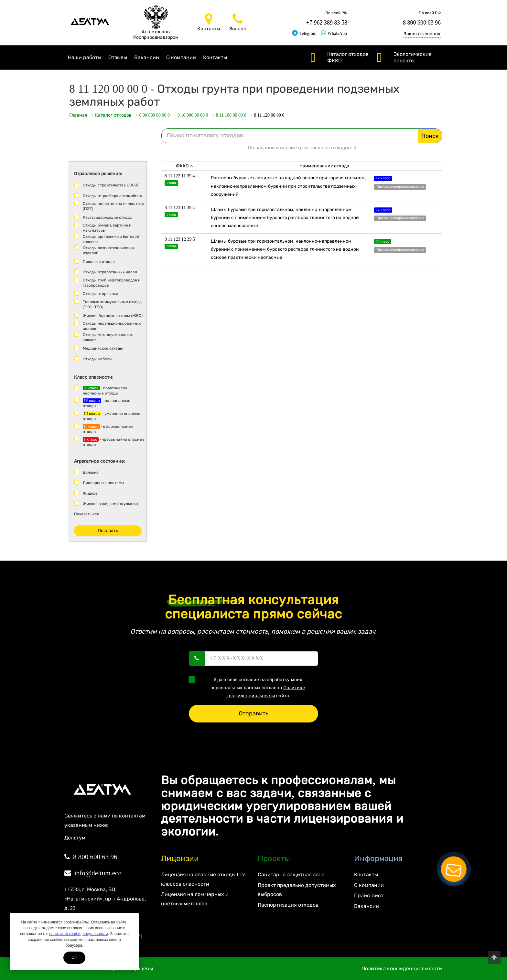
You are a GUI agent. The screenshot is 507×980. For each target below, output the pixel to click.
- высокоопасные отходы (108, 429)
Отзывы (118, 57)
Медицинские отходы (103, 348)
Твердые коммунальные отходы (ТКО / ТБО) (113, 304)
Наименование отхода (324, 166)
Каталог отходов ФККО (348, 57)
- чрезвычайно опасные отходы (114, 442)
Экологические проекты (413, 57)
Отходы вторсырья (100, 294)
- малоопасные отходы (107, 403)
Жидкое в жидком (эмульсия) (110, 504)
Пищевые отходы (99, 262)
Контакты (215, 57)
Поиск (430, 136)
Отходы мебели (97, 359)
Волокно (91, 472)
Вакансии (147, 57)
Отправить (253, 713)
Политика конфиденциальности (402, 969)
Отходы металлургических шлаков (108, 337)
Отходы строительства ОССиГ (111, 185)
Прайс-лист (369, 896)
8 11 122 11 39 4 (180, 176)
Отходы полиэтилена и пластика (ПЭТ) (113, 206)
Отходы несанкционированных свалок (112, 326)
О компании (181, 57)
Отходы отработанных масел (110, 272)
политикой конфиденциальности (78, 934)
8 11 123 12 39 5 (180, 239)
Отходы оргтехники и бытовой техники (111, 239)
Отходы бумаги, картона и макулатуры (107, 228)
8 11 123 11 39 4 (180, 208)
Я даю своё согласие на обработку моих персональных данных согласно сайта (249, 687)
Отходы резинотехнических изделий (109, 250)
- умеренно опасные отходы (112, 416)
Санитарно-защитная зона (291, 875)
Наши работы (85, 57)
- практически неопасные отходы (105, 391)
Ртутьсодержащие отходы (108, 217)
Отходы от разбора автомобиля (112, 196)
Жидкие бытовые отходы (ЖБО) (113, 316)
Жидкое (90, 493)
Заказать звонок (422, 34)
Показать (108, 531)
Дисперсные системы (103, 483)
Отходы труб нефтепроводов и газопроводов (112, 283)
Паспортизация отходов (288, 905)
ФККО (184, 166)
